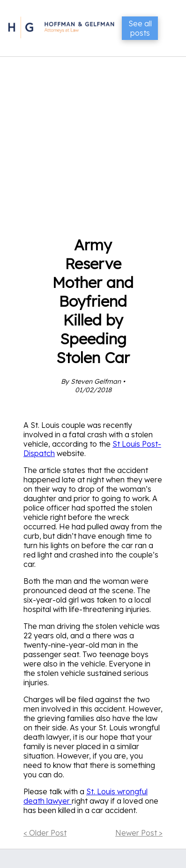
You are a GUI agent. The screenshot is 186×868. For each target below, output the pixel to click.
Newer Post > (139, 833)
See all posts (140, 28)
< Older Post (45, 833)
